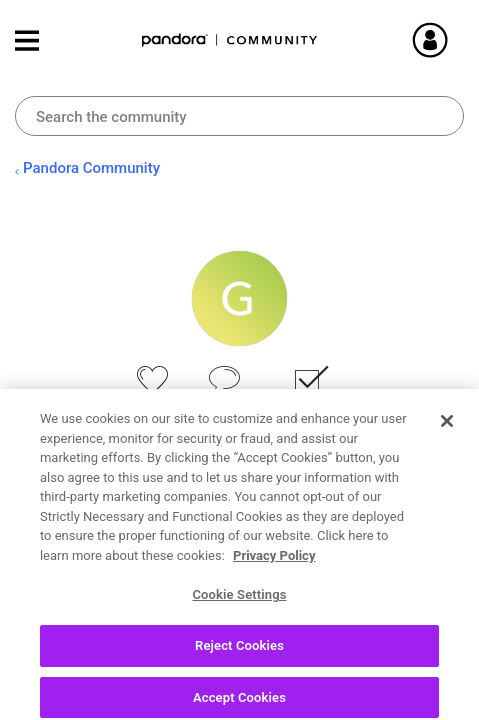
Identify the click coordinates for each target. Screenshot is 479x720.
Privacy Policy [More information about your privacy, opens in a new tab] (274, 583)
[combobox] (239, 116)
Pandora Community (230, 40)
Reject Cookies (239, 673)
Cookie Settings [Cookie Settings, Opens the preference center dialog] (239, 623)
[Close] (447, 450)
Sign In (454, 40)
